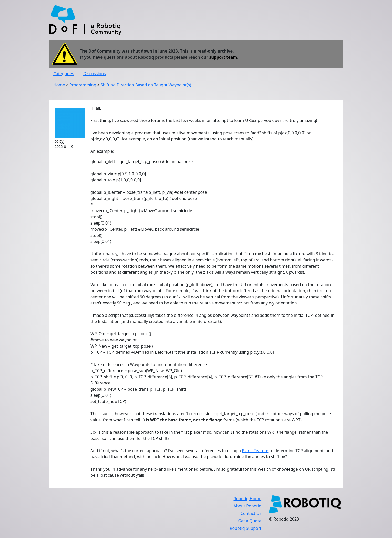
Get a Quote (250, 521)
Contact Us (251, 513)
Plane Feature (255, 451)
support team (223, 57)
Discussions (95, 74)
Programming (83, 85)
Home (59, 85)
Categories (64, 74)
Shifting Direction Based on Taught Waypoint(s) (146, 85)
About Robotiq (247, 506)
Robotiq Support (246, 528)
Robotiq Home (247, 499)
